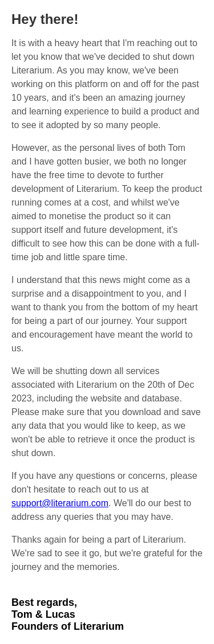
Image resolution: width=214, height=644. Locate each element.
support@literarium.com (60, 503)
